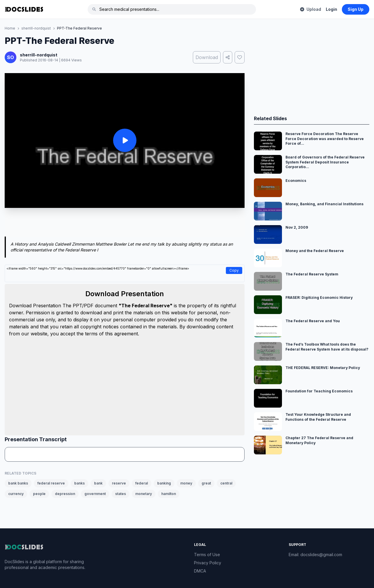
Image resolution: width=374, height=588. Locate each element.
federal (142, 483)
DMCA (200, 571)
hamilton (169, 494)
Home (10, 28)
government (95, 494)
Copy (234, 270)
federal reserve (51, 483)
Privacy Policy (208, 563)
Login (331, 9)
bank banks (18, 483)
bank (98, 483)
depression (65, 494)
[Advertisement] (125, 223)
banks (79, 483)
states (121, 494)
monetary (144, 494)
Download (207, 57)
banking (164, 483)
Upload (311, 9)
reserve (119, 483)
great (206, 483)
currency (16, 494)
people (39, 494)
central (226, 483)
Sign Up (356, 9)
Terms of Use (207, 555)
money (186, 483)
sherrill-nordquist (36, 28)
